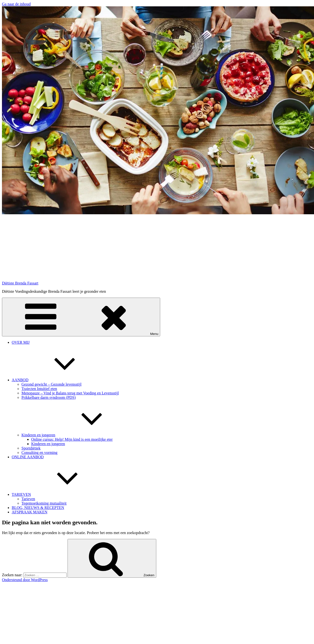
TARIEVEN (58, 494)
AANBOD (57, 380)
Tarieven (28, 499)
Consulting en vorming (39, 453)
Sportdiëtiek (31, 448)
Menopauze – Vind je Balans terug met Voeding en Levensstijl (70, 393)
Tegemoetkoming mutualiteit (44, 503)
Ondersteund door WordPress (25, 580)
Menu (81, 317)
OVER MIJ (21, 342)
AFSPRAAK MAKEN (29, 512)
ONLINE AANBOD (28, 457)
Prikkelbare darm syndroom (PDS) (49, 397)
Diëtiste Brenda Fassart (20, 283)
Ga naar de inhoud (16, 4)
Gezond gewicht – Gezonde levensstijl (51, 384)
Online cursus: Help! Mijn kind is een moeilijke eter (72, 439)
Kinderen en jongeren (75, 435)
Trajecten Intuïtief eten (39, 389)
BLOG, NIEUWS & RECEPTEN (38, 508)
